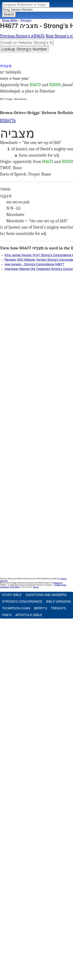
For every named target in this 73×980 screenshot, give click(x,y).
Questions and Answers (46, 595)
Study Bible (10, 21)
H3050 (55, 85)
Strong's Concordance (22, 602)
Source (36, 587)
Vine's (7, 615)
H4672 (35, 85)
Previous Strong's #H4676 (22, 36)
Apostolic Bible (29, 615)
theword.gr (58, 583)
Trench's (58, 608)
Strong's (26, 21)
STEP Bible (14, 587)
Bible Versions (59, 602)
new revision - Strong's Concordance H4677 (34, 264)
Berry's (40, 608)
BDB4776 (8, 121)
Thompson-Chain (16, 608)
